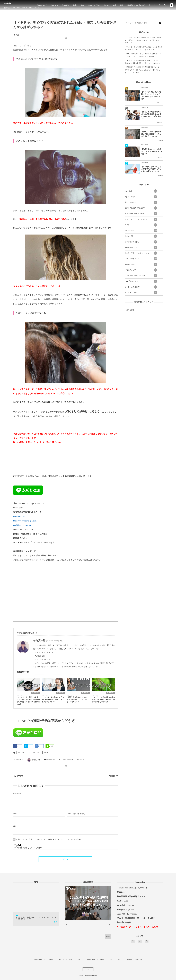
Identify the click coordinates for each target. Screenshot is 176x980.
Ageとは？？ (35, 693)
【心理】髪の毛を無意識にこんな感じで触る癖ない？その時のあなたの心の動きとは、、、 (151, 115)
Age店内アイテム (141, 247)
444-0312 (123, 892)
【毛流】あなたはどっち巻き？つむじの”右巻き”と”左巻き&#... (152, 151)
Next (114, 776)
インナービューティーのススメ (141, 219)
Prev (18, 776)
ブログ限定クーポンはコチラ (141, 276)
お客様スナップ (141, 270)
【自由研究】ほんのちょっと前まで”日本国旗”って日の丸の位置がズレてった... (151, 169)
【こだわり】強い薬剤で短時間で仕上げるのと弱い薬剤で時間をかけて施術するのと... (88, 901)
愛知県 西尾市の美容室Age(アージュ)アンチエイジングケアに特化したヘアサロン (36, 918)
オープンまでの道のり (141, 287)
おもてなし (21, 753)
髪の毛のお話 (141, 231)
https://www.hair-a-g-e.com (25, 521)
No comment (50, 760)
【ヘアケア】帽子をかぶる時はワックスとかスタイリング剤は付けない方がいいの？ (151, 95)
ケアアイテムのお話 (141, 242)
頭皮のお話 (141, 236)
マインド (141, 225)
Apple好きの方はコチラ (141, 264)
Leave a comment (67, 760)
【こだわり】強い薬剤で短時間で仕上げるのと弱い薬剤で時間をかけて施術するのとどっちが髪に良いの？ (28, 701)
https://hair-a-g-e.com (126, 905)
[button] (172, 5)
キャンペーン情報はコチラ (141, 214)
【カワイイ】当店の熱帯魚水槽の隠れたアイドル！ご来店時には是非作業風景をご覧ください (103, 700)
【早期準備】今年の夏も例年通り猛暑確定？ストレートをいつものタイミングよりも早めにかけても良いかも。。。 (144, 70)
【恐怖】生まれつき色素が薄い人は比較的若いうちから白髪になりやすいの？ (151, 134)
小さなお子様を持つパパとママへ (141, 253)
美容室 (46, 753)
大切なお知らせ (141, 202)
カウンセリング (34, 753)
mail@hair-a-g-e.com (22, 525)
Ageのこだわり (141, 197)
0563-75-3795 (19, 517)
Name (15, 814)
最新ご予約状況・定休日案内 (141, 208)
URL (15, 826)
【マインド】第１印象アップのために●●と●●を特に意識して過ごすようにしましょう (53, 700)
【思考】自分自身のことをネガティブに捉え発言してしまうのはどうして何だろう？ (78, 700)
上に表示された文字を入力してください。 (28, 848)
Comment (17, 794)
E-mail (69, 814)
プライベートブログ (141, 259)
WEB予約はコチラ (141, 281)
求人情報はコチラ (141, 293)
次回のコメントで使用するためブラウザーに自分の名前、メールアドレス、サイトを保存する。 (51, 839)
